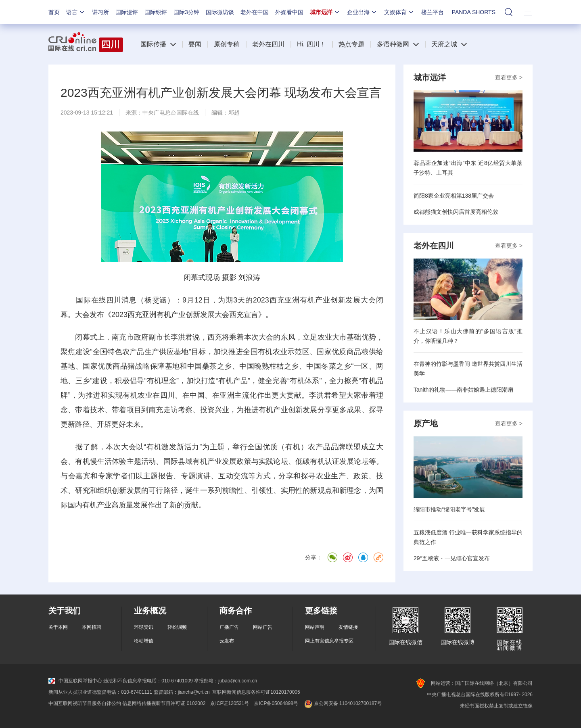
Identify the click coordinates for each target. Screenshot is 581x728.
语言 (76, 12)
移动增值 (144, 641)
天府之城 (444, 44)
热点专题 (351, 44)
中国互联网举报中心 (75, 681)
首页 (54, 12)
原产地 (426, 423)
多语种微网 (393, 44)
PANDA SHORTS (474, 12)
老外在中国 (255, 12)
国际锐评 (156, 12)
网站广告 (263, 627)
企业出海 (362, 12)
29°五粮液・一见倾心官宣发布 (452, 558)
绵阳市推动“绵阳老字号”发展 (449, 509)
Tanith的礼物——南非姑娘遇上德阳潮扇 (463, 390)
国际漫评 (127, 12)
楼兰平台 (433, 12)
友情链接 (348, 627)
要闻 (195, 44)
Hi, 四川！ (311, 44)
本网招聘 (92, 627)
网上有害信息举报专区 (329, 641)
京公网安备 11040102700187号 (342, 703)
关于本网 (58, 627)
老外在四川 (268, 44)
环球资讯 (144, 627)
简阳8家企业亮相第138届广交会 (454, 196)
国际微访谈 (220, 12)
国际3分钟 (186, 12)
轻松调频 (177, 627)
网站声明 (315, 627)
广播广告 (229, 627)
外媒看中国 (289, 12)
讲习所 (100, 12)
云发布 (227, 641)
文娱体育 (399, 12)
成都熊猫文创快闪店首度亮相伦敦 (456, 212)
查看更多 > (509, 77)
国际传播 (153, 44)
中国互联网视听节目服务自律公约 (85, 703)
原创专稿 (227, 44)
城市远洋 (325, 12)
